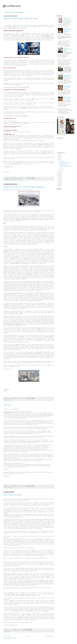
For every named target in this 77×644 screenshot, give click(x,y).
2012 (59, 181)
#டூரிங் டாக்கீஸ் (9, 180)
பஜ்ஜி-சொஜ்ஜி (20, 12)
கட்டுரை (10, 12)
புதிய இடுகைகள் (7, 636)
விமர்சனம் (14, 12)
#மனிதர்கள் (9, 631)
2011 (59, 182)
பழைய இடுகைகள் (50, 636)
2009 (59, 186)
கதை (17, 12)
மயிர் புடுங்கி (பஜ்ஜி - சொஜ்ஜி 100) (65, 60)
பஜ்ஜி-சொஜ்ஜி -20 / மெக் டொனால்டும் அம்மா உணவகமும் (67, 98)
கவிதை (6, 12)
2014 (59, 178)
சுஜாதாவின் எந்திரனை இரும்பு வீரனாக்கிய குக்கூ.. (21, 18)
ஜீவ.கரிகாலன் (12, 6)
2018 (59, 160)
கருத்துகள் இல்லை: (21, 178)
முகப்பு (28, 636)
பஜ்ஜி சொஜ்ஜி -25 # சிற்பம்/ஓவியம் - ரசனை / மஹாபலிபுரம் (68, 76)
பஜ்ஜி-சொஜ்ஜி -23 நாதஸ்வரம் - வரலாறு (68, 19)
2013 (59, 179)
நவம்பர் (61, 161)
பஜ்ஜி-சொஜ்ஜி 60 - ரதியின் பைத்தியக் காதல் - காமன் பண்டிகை (67, 87)
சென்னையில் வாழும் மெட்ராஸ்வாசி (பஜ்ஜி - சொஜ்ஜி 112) (24, 187)
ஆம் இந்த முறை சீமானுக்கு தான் (64, 41)
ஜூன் (60, 171)
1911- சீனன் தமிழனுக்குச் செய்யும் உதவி (68, 49)
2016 (59, 174)
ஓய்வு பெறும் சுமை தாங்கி (13, 495)
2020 (59, 158)
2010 (59, 184)
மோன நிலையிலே (10, 488)
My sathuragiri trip (67, 67)
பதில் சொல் (8, 405)
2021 (59, 156)
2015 (59, 176)
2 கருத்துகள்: (20, 630)
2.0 (13, 180)
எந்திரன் (15, 180)
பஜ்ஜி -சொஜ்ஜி (20, 180)
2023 (59, 155)
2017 (59, 173)
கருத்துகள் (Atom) (13, 638)
